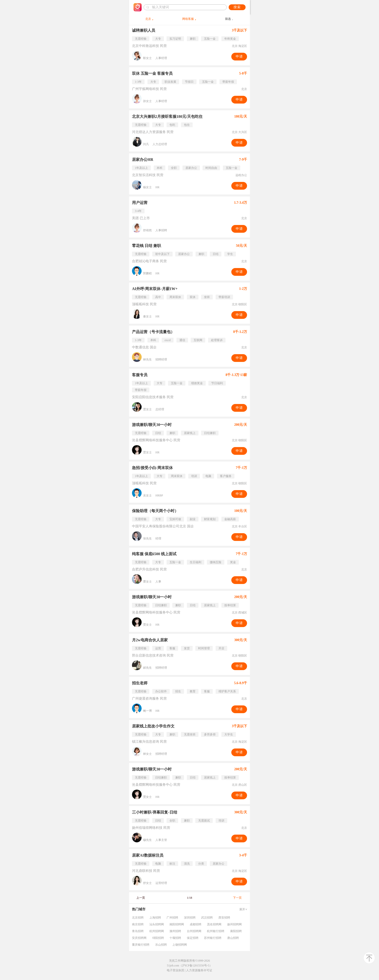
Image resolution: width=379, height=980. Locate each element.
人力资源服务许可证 (199, 970)
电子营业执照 (175, 970)
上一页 (141, 898)
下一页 (237, 898)
